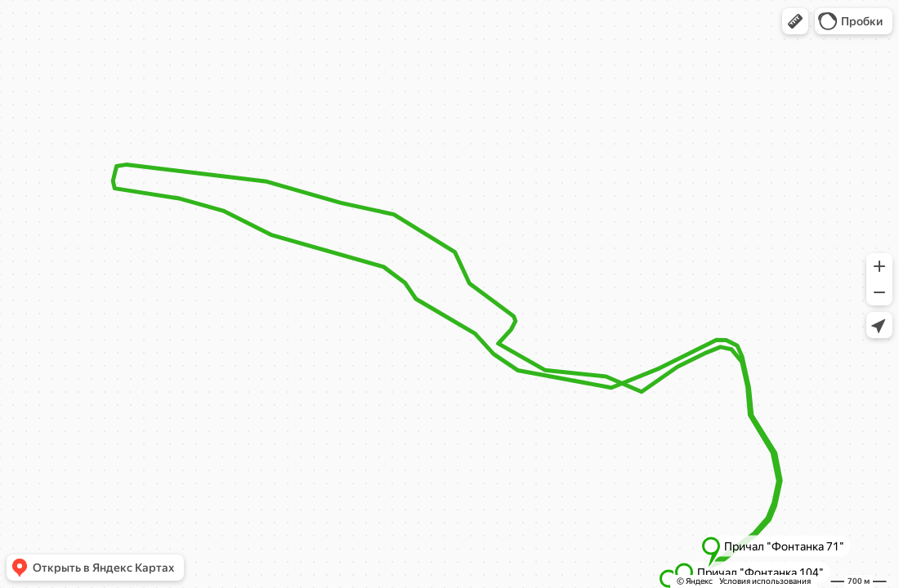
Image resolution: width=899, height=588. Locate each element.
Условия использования (765, 581)
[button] (795, 21)
